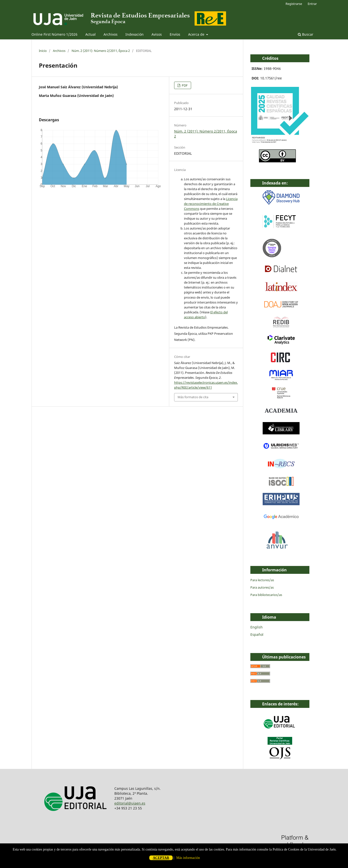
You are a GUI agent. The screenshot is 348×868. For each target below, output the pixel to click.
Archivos (111, 34)
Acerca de (197, 34)
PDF (184, 85)
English (257, 627)
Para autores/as (262, 587)
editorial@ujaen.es (130, 803)
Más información (188, 858)
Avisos (157, 34)
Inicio (43, 51)
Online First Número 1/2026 (54, 34)
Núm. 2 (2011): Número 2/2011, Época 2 (101, 51)
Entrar (312, 4)
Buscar (306, 34)
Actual (91, 34)
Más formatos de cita (193, 397)
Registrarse (294, 4)
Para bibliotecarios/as (266, 595)
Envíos (175, 34)
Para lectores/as (262, 580)
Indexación (135, 34)
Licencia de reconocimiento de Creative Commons (211, 204)
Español (257, 634)
